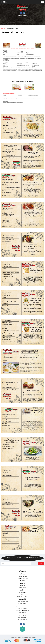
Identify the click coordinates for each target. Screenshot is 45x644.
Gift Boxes (22, 591)
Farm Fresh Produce (22, 609)
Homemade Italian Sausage (22, 607)
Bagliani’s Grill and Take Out (22, 610)
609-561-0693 (22, 15)
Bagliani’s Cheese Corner (22, 602)
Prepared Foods (22, 616)
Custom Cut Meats (22, 605)
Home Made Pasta (22, 614)
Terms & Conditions (22, 577)
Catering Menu (22, 589)
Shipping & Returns (22, 573)
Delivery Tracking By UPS (22, 598)
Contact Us (22, 580)
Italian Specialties (22, 612)
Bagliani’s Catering (22, 619)
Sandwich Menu (22, 587)
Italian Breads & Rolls (22, 617)
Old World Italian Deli (22, 603)
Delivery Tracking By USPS (22, 596)
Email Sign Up (22, 582)
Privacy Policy (22, 575)
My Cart (22, 594)
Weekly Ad (22, 586)
